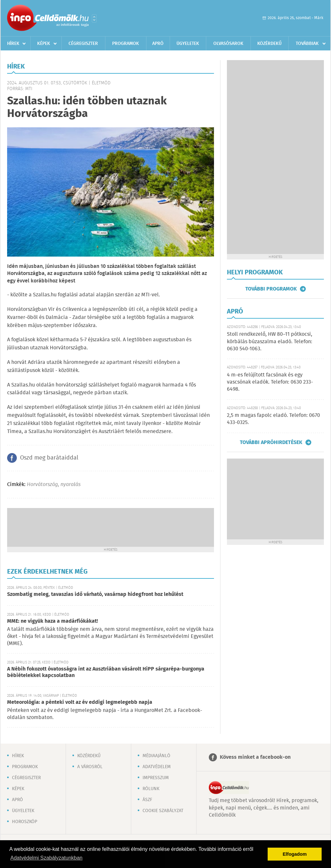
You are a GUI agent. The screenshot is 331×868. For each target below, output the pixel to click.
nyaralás (70, 485)
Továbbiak (307, 44)
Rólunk (151, 789)
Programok (126, 44)
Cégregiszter (83, 44)
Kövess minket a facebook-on (255, 757)
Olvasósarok (228, 44)
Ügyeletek (188, 44)
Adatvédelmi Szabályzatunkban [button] (46, 858)
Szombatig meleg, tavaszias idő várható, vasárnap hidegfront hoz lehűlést (95, 594)
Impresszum (156, 778)
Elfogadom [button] (295, 854)
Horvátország (42, 485)
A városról (90, 767)
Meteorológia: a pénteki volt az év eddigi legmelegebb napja (80, 702)
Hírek (13, 44)
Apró (158, 44)
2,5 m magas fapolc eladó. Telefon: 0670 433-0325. (273, 419)
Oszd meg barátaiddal (49, 458)
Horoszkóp (25, 822)
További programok (271, 289)
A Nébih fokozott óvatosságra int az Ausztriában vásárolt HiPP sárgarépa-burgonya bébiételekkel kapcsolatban (106, 672)
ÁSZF (147, 800)
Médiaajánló (156, 756)
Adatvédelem (157, 767)
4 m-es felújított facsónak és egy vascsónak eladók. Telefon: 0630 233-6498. (270, 382)
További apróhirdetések (271, 442)
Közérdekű (269, 44)
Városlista (94, 18)
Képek (44, 44)
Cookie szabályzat (163, 811)
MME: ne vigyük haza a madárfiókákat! (53, 621)
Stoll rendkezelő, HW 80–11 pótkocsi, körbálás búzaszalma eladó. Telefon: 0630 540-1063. (270, 342)
